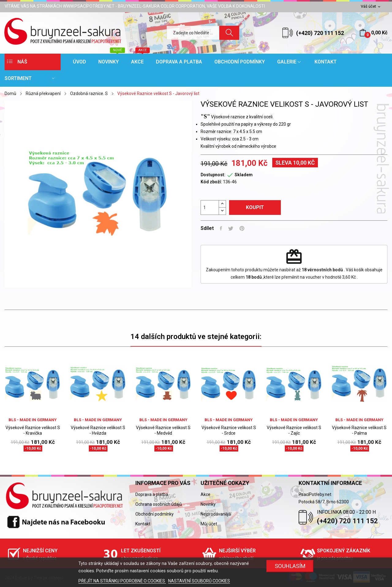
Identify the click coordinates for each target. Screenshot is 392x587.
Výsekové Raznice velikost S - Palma (359, 430)
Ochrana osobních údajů (159, 504)
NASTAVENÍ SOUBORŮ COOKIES (199, 581)
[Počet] (210, 208)
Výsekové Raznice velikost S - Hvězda (98, 430)
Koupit (255, 207)
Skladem (244, 175)
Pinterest (242, 228)
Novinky (208, 504)
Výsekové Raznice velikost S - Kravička (33, 430)
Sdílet (221, 228)
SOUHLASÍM (290, 566)
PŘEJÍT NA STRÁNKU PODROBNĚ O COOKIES (122, 581)
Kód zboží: (211, 182)
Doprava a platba (152, 494)
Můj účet (209, 524)
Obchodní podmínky (155, 514)
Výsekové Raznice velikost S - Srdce (229, 430)
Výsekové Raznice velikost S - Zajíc (294, 430)
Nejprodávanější (216, 514)
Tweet (231, 228)
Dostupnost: (213, 175)
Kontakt (143, 524)
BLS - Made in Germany (33, 420)
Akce (205, 494)
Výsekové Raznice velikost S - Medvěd (163, 430)
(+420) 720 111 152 (320, 33)
